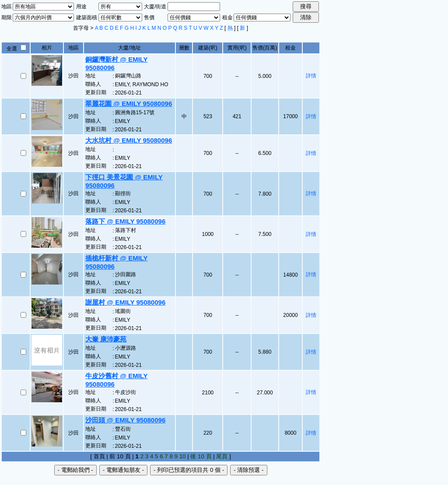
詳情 (311, 76)
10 (183, 456)
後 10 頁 (201, 456)
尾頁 (222, 456)
